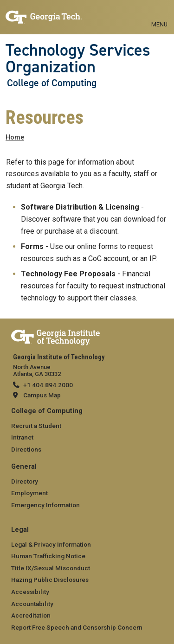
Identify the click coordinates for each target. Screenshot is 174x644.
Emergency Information (45, 505)
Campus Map (42, 395)
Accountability (32, 604)
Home (15, 137)
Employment (29, 493)
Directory (25, 481)
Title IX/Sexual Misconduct (51, 568)
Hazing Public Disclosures (50, 580)
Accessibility (30, 592)
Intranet (22, 437)
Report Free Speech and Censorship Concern (77, 627)
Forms (32, 246)
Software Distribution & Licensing (80, 207)
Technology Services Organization (78, 59)
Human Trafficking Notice (48, 556)
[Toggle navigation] (159, 14)
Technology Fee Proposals (68, 274)
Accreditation (31, 615)
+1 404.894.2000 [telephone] (48, 385)
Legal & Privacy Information (51, 544)
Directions (26, 449)
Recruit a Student (36, 426)
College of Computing (52, 83)
